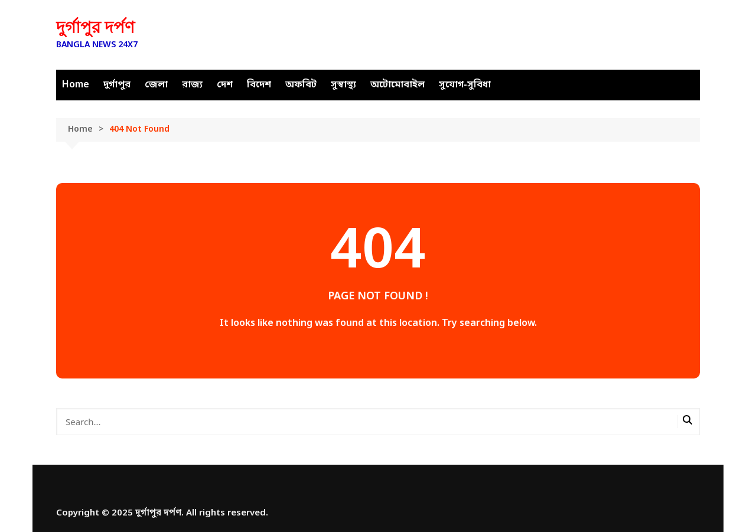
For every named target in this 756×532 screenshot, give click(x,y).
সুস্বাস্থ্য (343, 85)
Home (76, 85)
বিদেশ (259, 85)
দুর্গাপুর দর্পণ (95, 27)
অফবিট (301, 85)
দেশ (225, 85)
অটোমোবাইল (397, 85)
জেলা (156, 85)
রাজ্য (192, 85)
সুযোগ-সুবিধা (465, 85)
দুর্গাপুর (117, 85)
